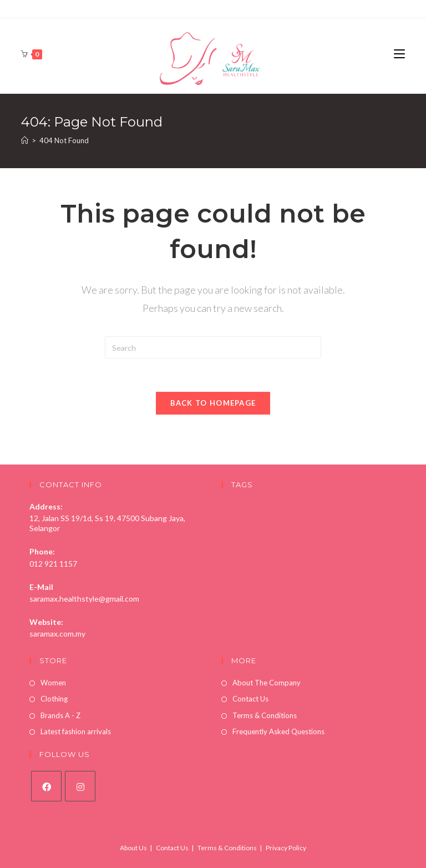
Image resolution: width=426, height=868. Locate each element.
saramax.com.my (57, 634)
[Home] (25, 140)
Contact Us (250, 699)
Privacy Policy (286, 848)
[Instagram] (80, 786)
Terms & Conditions (265, 715)
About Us (133, 848)
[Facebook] (46, 786)
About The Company (267, 683)
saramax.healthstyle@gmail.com (84, 599)
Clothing (54, 699)
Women (53, 683)
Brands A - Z (60, 715)
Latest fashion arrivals (76, 731)
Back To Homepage (213, 403)
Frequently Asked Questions (278, 731)
